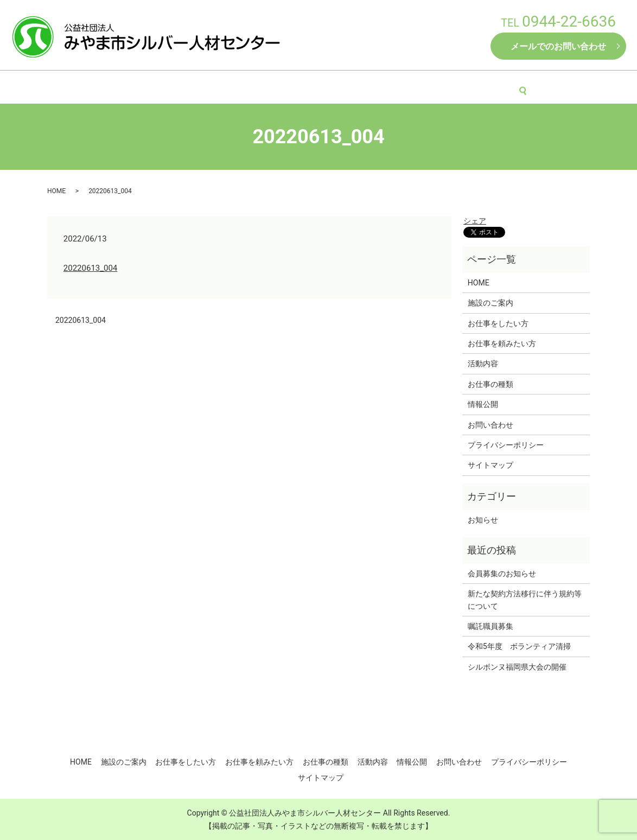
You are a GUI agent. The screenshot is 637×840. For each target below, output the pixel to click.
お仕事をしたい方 (237, 86)
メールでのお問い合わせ (558, 46)
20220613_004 (91, 268)
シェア (475, 221)
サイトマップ (491, 465)
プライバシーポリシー (506, 445)
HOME (114, 86)
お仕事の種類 (396, 86)
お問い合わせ (491, 425)
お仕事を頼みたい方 (320, 86)
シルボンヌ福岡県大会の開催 (517, 667)
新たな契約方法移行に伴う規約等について (525, 600)
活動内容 (451, 86)
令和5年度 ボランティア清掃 (519, 646)
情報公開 (500, 86)
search (538, 86)
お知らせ (483, 520)
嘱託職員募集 (491, 626)
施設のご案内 (166, 86)
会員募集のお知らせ (502, 574)
